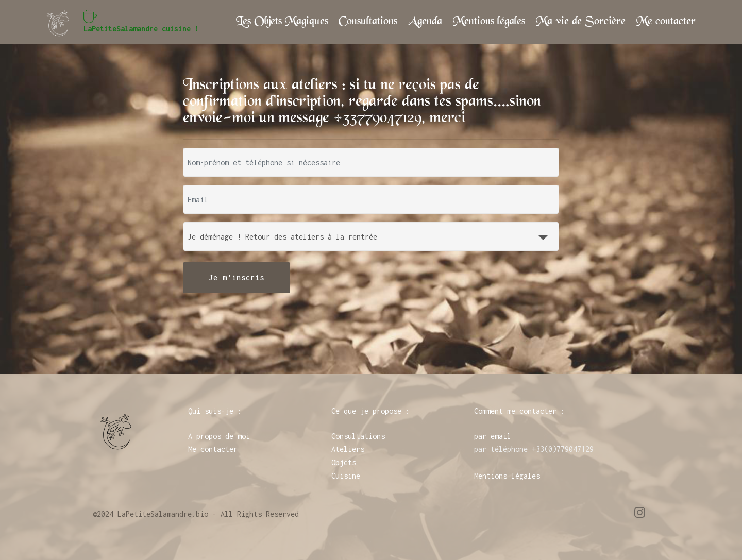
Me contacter (666, 22)
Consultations (368, 22)
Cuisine (346, 476)
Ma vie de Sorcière (581, 22)
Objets (344, 462)
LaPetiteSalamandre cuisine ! (141, 22)
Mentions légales (489, 22)
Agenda (425, 22)
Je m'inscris (237, 277)
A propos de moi (219, 436)
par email (493, 436)
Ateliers (348, 449)
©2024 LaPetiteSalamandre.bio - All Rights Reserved (196, 514)
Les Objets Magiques (282, 22)
